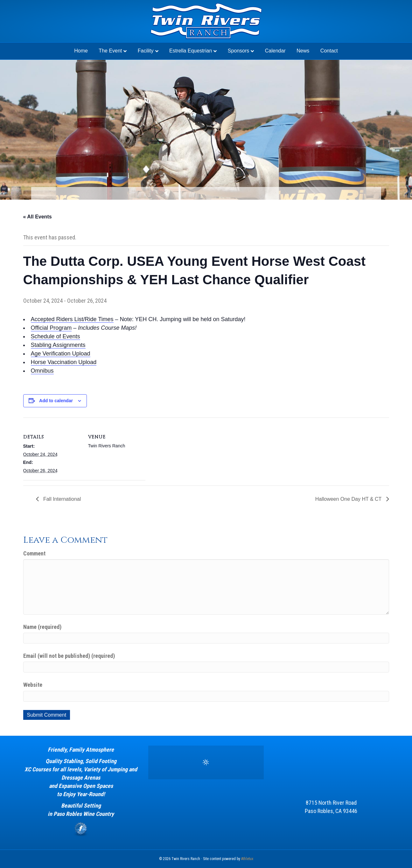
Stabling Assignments (58, 345)
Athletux (247, 859)
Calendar (275, 51)
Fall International (62, 499)
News (303, 51)
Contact (329, 51)
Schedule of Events (56, 336)
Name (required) (42, 627)
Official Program (51, 328)
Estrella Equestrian (191, 51)
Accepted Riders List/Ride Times (72, 319)
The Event (110, 51)
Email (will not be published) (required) (69, 656)
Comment (34, 553)
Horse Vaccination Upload (64, 362)
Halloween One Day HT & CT (349, 499)
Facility (146, 51)
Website (33, 685)
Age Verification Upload (61, 354)
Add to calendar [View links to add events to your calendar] (56, 401)
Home (81, 51)
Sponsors (239, 51)
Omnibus (42, 371)
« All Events (38, 217)
